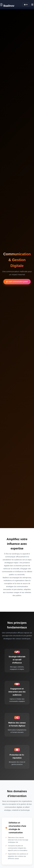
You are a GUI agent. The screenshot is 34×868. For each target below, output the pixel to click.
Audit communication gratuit (17, 282)
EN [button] (26, 5)
